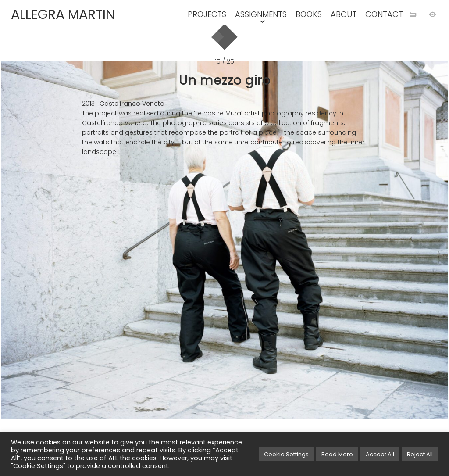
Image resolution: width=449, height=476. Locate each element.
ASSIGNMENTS (261, 14)
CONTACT (384, 14)
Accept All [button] (380, 454)
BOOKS (309, 14)
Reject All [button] (420, 454)
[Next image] (337, 252)
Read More (337, 454)
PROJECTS (207, 14)
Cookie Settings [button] (286, 454)
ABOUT (344, 14)
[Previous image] (112, 252)
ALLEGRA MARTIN (63, 14)
